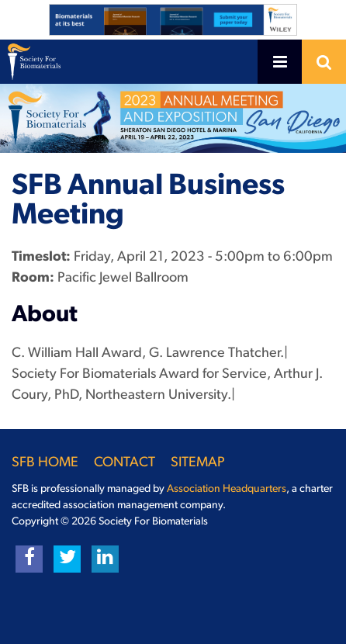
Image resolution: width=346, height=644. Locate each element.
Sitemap (198, 463)
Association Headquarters (227, 489)
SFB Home (45, 463)
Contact (125, 463)
